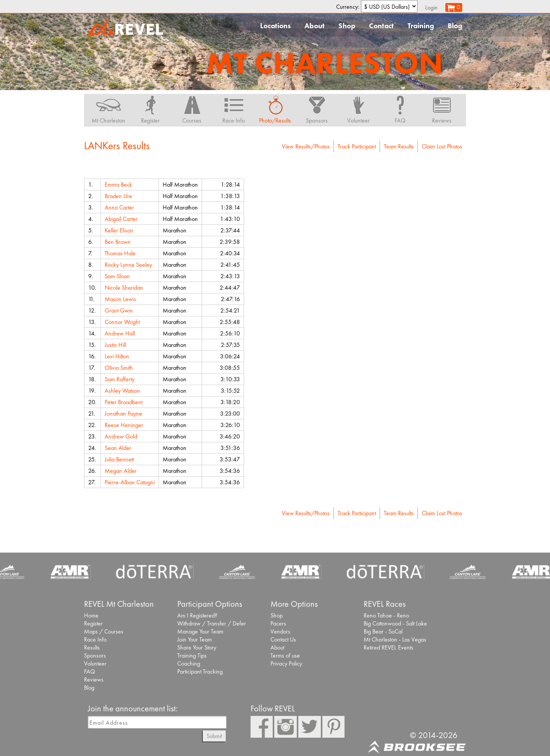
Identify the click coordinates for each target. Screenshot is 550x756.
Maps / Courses (104, 631)
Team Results (399, 146)
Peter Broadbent (124, 402)
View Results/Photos (306, 146)
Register (93, 623)
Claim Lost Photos (442, 146)
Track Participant (357, 146)
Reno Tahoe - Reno (386, 615)
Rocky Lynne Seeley (128, 265)
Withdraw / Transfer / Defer (212, 623)
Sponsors (95, 655)
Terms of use (285, 655)
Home (91, 615)
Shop (347, 26)
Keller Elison (119, 230)
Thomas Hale (120, 253)
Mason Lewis (120, 299)
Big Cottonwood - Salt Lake (395, 623)
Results (92, 647)
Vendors (280, 631)
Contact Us (283, 639)
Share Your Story (197, 647)
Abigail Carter (121, 219)
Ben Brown (118, 242)
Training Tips (192, 655)
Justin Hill (115, 345)
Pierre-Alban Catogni (130, 482)
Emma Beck (118, 185)
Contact (381, 26)
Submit (214, 736)
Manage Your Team (200, 631)
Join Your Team (195, 639)
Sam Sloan (117, 276)
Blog (455, 26)
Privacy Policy (286, 663)
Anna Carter (119, 207)
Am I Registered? (197, 615)
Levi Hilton (117, 356)
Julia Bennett (119, 459)
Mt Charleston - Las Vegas (395, 639)
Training (421, 26)
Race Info (95, 639)
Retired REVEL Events (388, 647)
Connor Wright (122, 322)
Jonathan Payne (123, 413)
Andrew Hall (120, 333)
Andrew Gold (121, 436)
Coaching (189, 663)
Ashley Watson (122, 391)
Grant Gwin (119, 310)
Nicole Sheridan (124, 288)
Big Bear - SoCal (383, 631)
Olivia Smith (119, 368)
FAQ (90, 671)
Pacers (278, 623)
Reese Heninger (124, 425)
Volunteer (95, 663)
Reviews (94, 679)
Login (431, 7)
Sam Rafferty (120, 379)
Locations (275, 26)
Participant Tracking (200, 671)
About (315, 26)
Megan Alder (121, 471)
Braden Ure (118, 196)
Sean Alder (118, 448)
